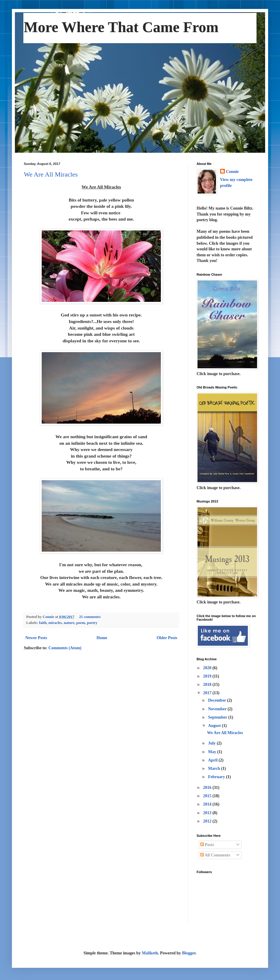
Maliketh (150, 953)
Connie (232, 172)
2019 (208, 676)
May (213, 752)
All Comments (215, 855)
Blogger (189, 953)
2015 (208, 796)
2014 (208, 804)
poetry (92, 623)
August (215, 726)
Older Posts (167, 638)
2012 (208, 821)
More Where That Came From (121, 27)
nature (69, 623)
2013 (208, 813)
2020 (208, 668)
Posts (207, 845)
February (217, 777)
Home (102, 638)
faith (43, 623)
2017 (208, 693)
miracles (55, 623)
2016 (208, 788)
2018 (208, 685)
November (218, 709)
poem (81, 623)
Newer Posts (36, 638)
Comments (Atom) (65, 648)
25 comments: (91, 617)
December (217, 700)
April (213, 760)
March (214, 768)
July (212, 743)
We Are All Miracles (51, 174)
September (218, 717)
